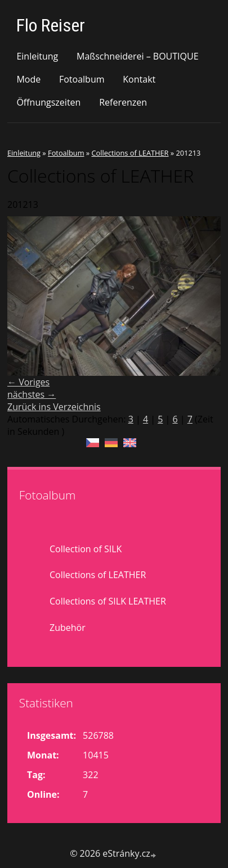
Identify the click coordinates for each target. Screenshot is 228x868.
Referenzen (123, 102)
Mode (28, 79)
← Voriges (28, 382)
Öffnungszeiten (48, 102)
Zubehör (68, 628)
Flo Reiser (51, 25)
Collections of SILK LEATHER (108, 601)
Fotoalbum (82, 79)
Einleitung (37, 56)
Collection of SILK (86, 549)
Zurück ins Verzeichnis (54, 407)
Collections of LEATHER (130, 153)
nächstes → (32, 394)
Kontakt (139, 79)
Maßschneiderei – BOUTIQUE (138, 56)
